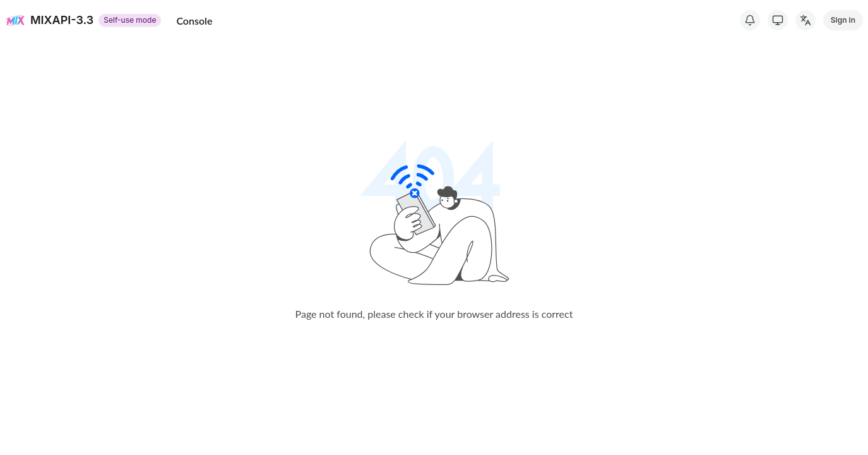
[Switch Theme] (778, 20)
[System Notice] (750, 20)
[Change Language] (806, 20)
